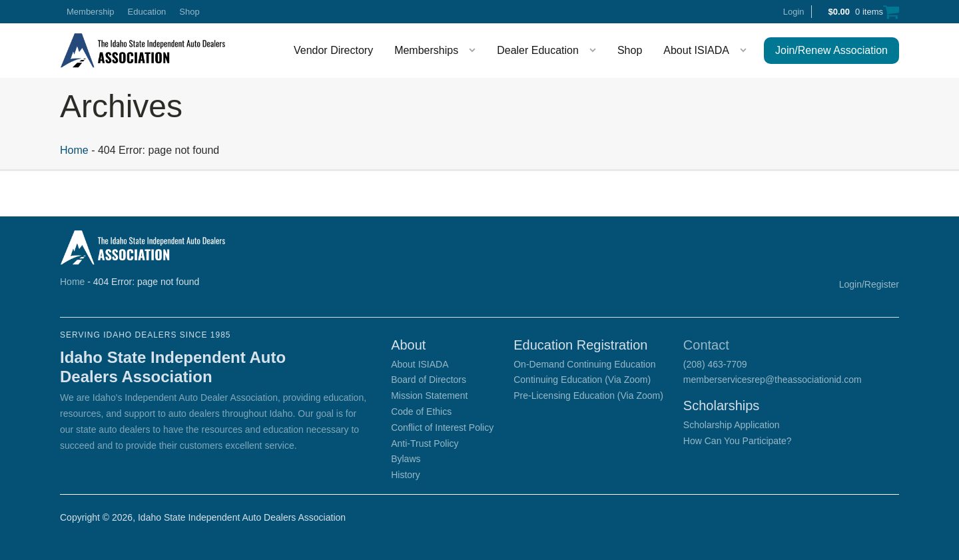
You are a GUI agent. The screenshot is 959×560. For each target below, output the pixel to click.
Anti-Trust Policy (425, 443)
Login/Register (869, 284)
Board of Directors (429, 380)
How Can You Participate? (738, 441)
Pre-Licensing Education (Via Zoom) (588, 396)
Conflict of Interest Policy (442, 427)
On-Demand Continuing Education (584, 364)
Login (794, 12)
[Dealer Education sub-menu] (595, 51)
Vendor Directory (333, 50)
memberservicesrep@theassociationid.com (773, 380)
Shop (189, 12)
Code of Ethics (421, 412)
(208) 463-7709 (715, 364)
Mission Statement (429, 396)
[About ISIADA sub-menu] (746, 51)
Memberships (426, 50)
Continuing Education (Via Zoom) (582, 380)
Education (147, 12)
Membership (91, 12)
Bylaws (406, 459)
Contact (706, 345)
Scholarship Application (732, 425)
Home (74, 150)
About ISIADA (696, 50)
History (406, 475)
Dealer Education (538, 50)
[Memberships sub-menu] (475, 51)
